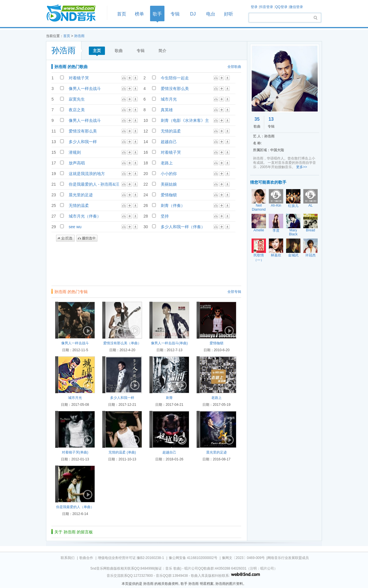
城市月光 (169, 99)
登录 (254, 7)
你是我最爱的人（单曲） (75, 507)
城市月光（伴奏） (85, 216)
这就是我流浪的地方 (87, 174)
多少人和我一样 (83, 142)
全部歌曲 (234, 67)
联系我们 (68, 558)
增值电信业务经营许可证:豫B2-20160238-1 (131, 558)
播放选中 (87, 238)
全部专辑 (234, 292)
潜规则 (75, 152)
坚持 (165, 216)
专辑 (175, 14)
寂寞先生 (77, 99)
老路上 (167, 163)
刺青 (169, 398)
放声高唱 (77, 163)
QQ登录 (281, 7)
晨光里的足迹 (81, 195)
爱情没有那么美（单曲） (122, 343)
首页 (75, 13)
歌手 (157, 14)
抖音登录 (266, 7)
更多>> (302, 167)
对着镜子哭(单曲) (75, 452)
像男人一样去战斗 (85, 89)
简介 (162, 51)
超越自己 (169, 142)
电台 (211, 14)
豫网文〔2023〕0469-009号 (243, 558)
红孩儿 (293, 206)
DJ (193, 14)
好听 (229, 14)
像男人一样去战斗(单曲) (169, 343)
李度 (276, 230)
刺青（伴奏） (173, 205)
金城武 (293, 255)
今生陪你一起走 (175, 78)
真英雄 (167, 110)
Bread (310, 230)
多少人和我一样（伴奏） (183, 227)
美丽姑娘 (169, 184)
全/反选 (65, 238)
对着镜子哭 (79, 78)
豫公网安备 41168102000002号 (193, 558)
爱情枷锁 (169, 195)
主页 (97, 51)
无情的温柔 (171, 131)
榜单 (139, 14)
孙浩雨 (79, 36)
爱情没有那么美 (175, 89)
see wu (75, 227)
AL (311, 205)
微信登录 (296, 7)
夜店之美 (77, 110)
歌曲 (119, 51)
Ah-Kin (276, 205)
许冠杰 (310, 255)
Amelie (259, 230)
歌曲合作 (86, 558)
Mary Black (293, 232)
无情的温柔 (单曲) (122, 452)
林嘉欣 (276, 255)
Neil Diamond (259, 207)
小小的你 (169, 174)
